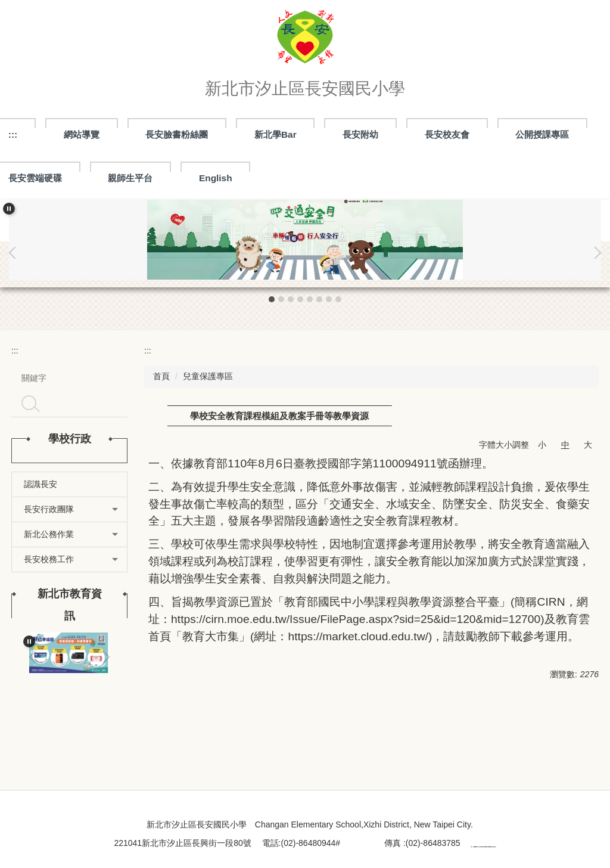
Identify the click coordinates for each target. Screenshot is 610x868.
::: (15, 351)
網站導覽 (82, 134)
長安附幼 (360, 134)
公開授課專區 (542, 134)
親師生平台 (130, 178)
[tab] (272, 299)
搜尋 (30, 404)
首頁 (161, 376)
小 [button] (542, 445)
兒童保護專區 (208, 376)
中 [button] (565, 445)
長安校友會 (447, 134)
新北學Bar (276, 134)
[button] (9, 209)
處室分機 (357, 843)
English (216, 178)
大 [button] (588, 445)
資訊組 (484, 843)
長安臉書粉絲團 (177, 134)
